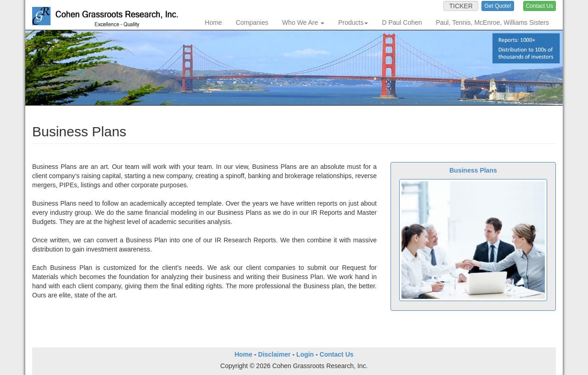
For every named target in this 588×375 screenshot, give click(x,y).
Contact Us (337, 354)
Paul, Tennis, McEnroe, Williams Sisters (492, 22)
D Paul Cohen (402, 22)
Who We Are (303, 22)
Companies (252, 22)
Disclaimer (274, 354)
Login (305, 354)
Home (213, 22)
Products (353, 22)
